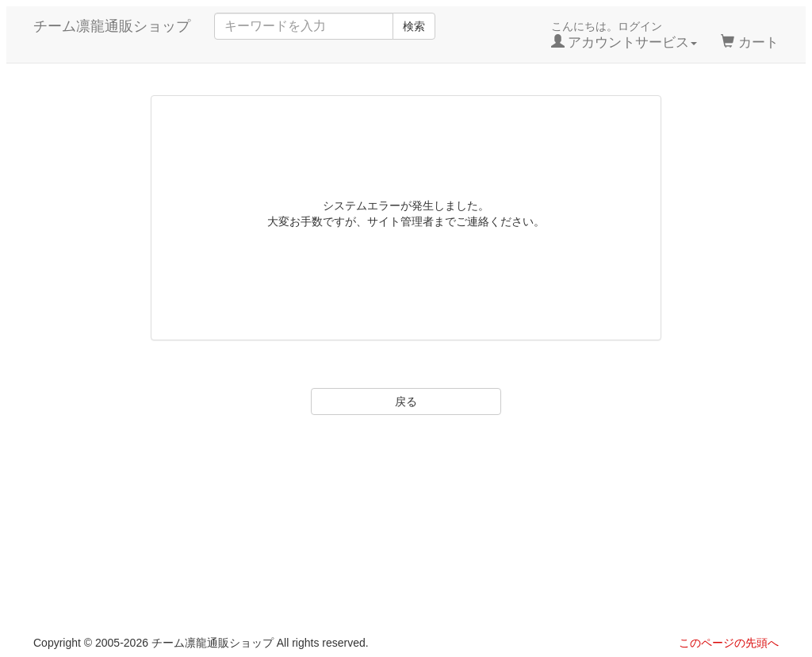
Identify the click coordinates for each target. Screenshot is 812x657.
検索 (414, 26)
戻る (406, 401)
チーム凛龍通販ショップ (112, 26)
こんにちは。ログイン (624, 35)
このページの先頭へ (729, 643)
